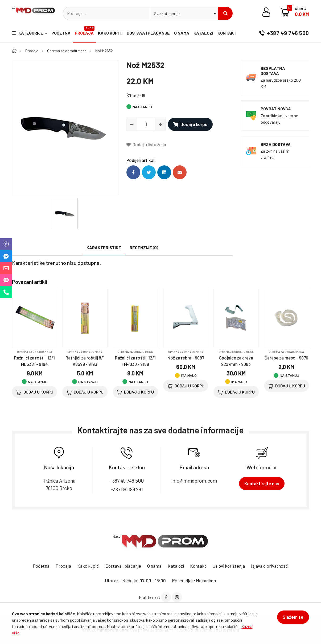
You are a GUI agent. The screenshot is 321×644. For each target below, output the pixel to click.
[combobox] (184, 13)
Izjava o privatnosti (270, 566)
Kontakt (227, 33)
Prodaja (85, 31)
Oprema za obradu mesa (67, 51)
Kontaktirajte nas (262, 483)
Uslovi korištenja (229, 566)
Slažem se (293, 617)
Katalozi (203, 33)
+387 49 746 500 (284, 33)
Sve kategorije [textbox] (167, 13)
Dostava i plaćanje (148, 33)
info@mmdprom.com (194, 481)
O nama (182, 33)
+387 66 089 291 (127, 489)
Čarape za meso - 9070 (286, 358)
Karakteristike (104, 247)
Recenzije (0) (144, 247)
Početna (61, 33)
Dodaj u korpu (190, 124)
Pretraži (225, 13)
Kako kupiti (110, 33)
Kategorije (28, 33)
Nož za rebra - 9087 (186, 358)
